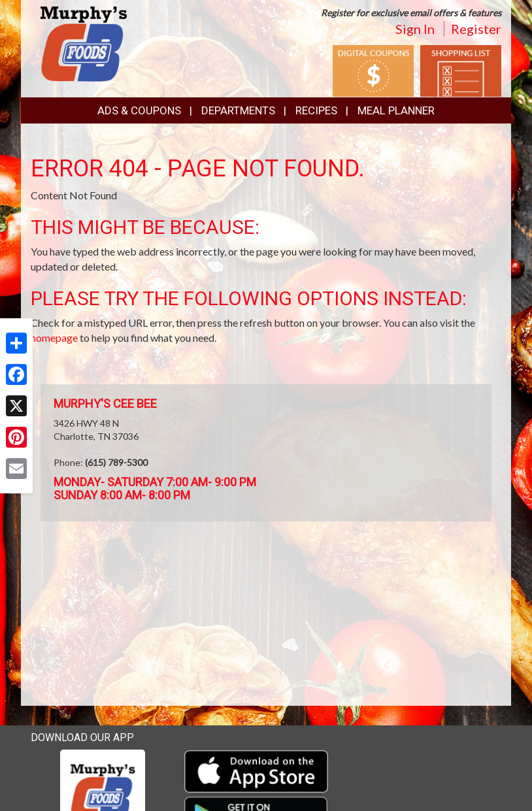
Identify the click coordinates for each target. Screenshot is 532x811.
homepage (54, 338)
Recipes (316, 110)
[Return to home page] (84, 43)
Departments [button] (238, 110)
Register (476, 29)
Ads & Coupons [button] (139, 110)
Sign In (415, 29)
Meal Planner (396, 110)
